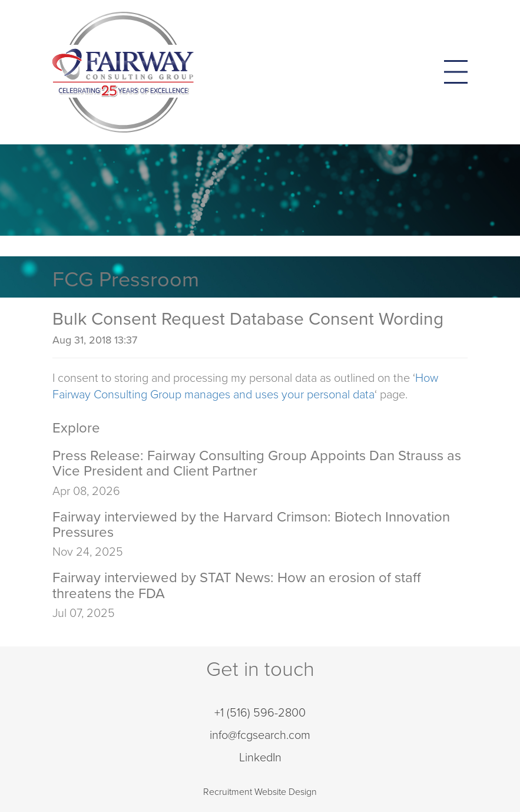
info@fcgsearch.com (260, 735)
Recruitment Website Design (260, 792)
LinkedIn (260, 758)
